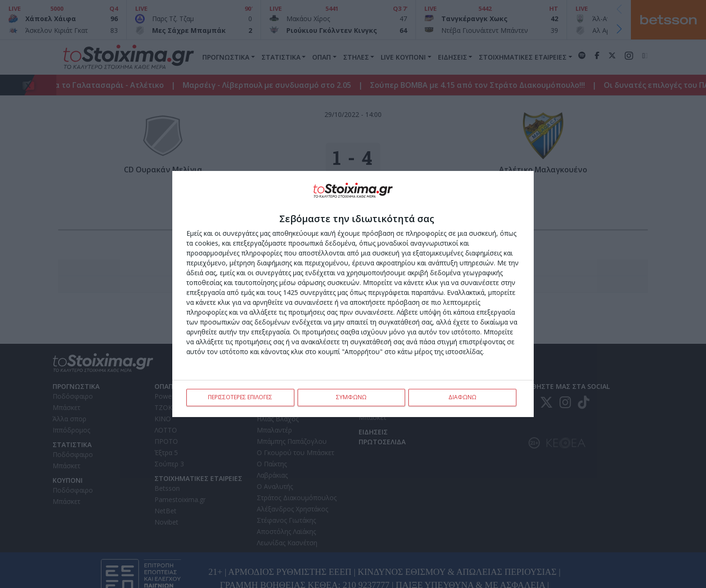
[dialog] (353, 294)
